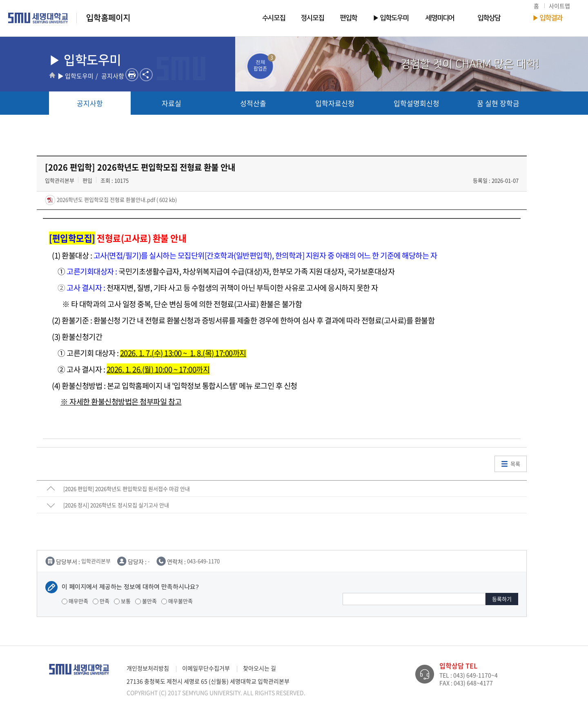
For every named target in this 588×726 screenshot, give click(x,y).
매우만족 (75, 601)
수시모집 (274, 18)
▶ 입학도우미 (391, 18)
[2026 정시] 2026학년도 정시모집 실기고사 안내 (116, 505)
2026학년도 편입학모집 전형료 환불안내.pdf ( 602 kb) (116, 199)
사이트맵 (559, 6)
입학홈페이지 (108, 18)
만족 (101, 601)
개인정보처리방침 (148, 668)
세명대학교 (38, 18)
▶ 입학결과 (547, 18)
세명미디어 (440, 18)
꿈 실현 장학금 (498, 103)
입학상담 (489, 18)
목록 (515, 464)
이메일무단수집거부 (206, 668)
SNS (146, 75)
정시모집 (312, 18)
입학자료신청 (335, 103)
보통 (122, 601)
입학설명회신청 (416, 103)
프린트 (132, 75)
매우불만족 (177, 601)
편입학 (348, 18)
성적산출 (253, 103)
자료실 (171, 103)
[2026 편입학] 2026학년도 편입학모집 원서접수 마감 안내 (127, 489)
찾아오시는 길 (259, 668)
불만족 (146, 601)
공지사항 (90, 103)
